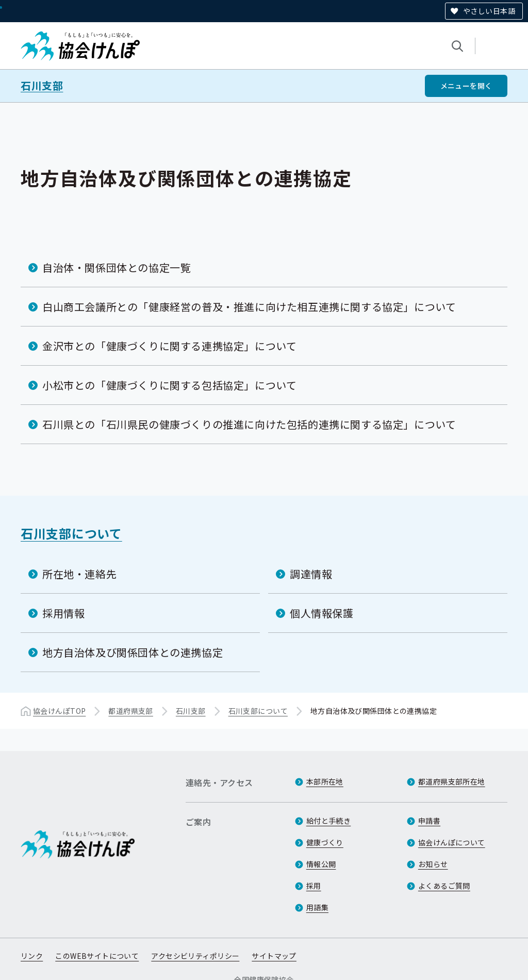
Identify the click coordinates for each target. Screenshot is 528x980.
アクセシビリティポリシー (195, 956)
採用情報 (63, 613)
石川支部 (42, 86)
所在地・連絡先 (79, 574)
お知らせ (433, 864)
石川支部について (71, 533)
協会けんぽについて (452, 842)
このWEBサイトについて (97, 956)
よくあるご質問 (444, 886)
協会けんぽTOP (59, 711)
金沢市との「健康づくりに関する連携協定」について (169, 346)
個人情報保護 (322, 613)
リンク (32, 956)
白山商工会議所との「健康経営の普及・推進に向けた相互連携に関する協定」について (249, 307)
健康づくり (325, 842)
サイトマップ (274, 956)
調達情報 (311, 574)
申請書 (429, 821)
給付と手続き (329, 821)
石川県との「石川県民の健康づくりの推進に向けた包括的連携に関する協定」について (249, 424)
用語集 (317, 907)
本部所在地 (325, 781)
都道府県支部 (131, 711)
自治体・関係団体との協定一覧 (117, 267)
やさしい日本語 (489, 11)
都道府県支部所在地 (452, 781)
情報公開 (321, 864)
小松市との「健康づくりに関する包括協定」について (169, 385)
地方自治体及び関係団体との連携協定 (133, 652)
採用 (314, 886)
